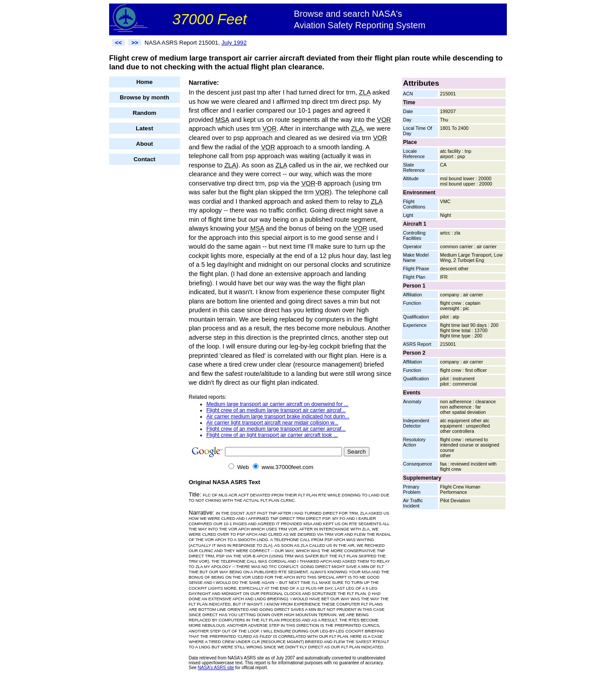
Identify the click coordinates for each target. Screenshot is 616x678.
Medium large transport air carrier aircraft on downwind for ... (277, 404)
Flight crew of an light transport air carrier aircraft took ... (272, 435)
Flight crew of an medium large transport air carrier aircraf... (276, 410)
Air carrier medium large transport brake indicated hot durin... (278, 417)
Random (144, 113)
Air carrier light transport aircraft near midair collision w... (272, 423)
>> (135, 43)
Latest (144, 128)
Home (144, 82)
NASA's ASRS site (216, 668)
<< (118, 43)
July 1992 (234, 43)
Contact (144, 159)
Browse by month (144, 97)
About (145, 144)
